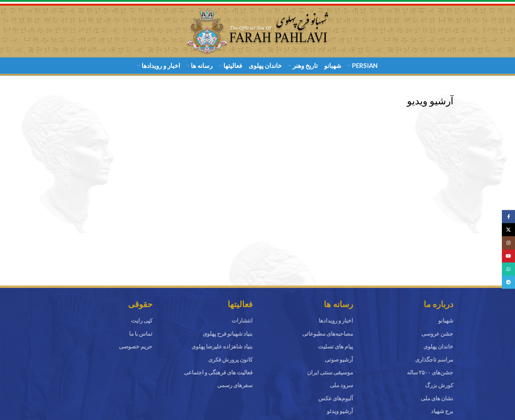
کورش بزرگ (439, 390)
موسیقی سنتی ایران (330, 377)
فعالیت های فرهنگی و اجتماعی (218, 377)
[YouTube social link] (508, 256)
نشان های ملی (437, 402)
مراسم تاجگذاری (434, 364)
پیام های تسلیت (336, 352)
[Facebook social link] (508, 217)
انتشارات (242, 326)
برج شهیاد (442, 415)
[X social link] (508, 230)
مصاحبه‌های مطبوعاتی (328, 339)
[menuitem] (363, 71)
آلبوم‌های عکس (336, 402)
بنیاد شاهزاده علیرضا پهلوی (222, 352)
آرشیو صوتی (339, 364)
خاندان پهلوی (438, 352)
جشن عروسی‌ (437, 339)
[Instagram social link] (508, 243)
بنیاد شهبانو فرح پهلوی (228, 339)
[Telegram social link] (508, 282)
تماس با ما (141, 339)
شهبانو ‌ (445, 326)
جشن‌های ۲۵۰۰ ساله (430, 377)
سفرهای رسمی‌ (235, 390)
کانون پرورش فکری (230, 364)
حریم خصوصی (136, 352)
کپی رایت (142, 326)
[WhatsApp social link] (508, 269)
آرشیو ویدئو (340, 415)
